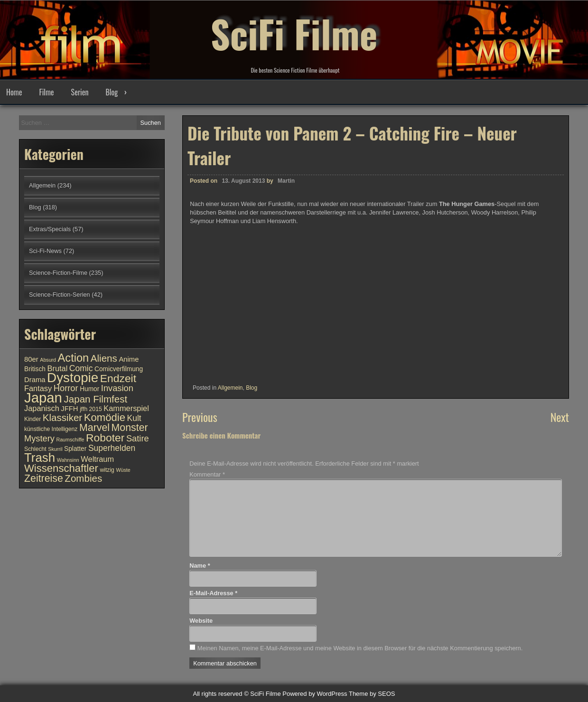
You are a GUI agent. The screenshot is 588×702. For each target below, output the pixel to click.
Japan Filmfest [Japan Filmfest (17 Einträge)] (95, 399)
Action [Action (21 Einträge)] (74, 358)
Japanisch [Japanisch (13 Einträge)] (42, 408)
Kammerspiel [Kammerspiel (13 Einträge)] (126, 408)
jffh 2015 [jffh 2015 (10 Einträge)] (91, 409)
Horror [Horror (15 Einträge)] (66, 388)
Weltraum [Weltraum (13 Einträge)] (97, 459)
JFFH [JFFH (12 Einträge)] (69, 409)
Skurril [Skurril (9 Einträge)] (55, 449)
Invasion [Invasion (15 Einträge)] (117, 388)
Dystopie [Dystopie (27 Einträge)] (73, 378)
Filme (46, 92)
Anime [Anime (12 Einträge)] (129, 359)
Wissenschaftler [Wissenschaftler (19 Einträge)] (61, 468)
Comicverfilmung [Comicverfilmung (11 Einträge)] (119, 369)
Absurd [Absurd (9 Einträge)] (48, 360)
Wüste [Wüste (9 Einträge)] (123, 470)
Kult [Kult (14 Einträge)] (134, 418)
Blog (112, 92)
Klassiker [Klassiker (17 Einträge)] (62, 417)
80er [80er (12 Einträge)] (31, 359)
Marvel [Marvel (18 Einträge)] (94, 428)
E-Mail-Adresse (213, 593)
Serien (80, 92)
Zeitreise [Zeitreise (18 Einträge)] (44, 478)
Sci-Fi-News (45, 251)
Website (201, 621)
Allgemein (230, 388)
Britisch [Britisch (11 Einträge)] (35, 369)
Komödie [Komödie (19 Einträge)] (105, 417)
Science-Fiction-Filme (58, 273)
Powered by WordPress (315, 694)
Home (14, 92)
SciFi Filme (294, 33)
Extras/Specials (50, 229)
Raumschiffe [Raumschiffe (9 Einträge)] (70, 440)
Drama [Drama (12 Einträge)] (35, 380)
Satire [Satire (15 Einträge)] (138, 438)
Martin (286, 181)
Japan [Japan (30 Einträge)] (43, 398)
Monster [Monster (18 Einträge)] (130, 428)
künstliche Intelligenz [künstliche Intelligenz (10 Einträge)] (51, 429)
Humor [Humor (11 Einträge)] (89, 389)
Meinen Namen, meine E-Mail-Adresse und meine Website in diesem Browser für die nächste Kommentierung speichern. (360, 648)
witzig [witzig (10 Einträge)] (107, 470)
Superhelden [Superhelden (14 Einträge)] (112, 448)
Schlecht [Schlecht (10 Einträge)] (35, 449)
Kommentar (207, 474)
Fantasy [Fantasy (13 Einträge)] (38, 388)
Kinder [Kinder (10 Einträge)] (33, 419)
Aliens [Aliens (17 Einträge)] (104, 358)
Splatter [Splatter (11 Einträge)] (75, 449)
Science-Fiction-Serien (60, 295)
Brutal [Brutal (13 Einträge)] (58, 368)
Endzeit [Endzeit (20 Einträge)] (118, 378)
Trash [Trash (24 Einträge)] (40, 458)
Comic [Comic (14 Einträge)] (81, 368)
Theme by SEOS (372, 694)
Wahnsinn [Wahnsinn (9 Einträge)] (68, 460)
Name (200, 566)
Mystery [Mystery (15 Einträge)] (39, 438)
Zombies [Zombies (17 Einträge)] (83, 478)
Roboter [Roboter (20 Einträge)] (105, 438)
